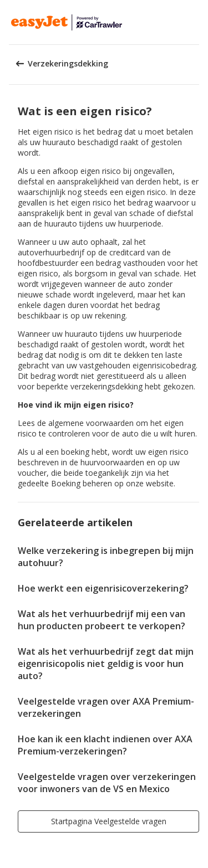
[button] (196, 22)
